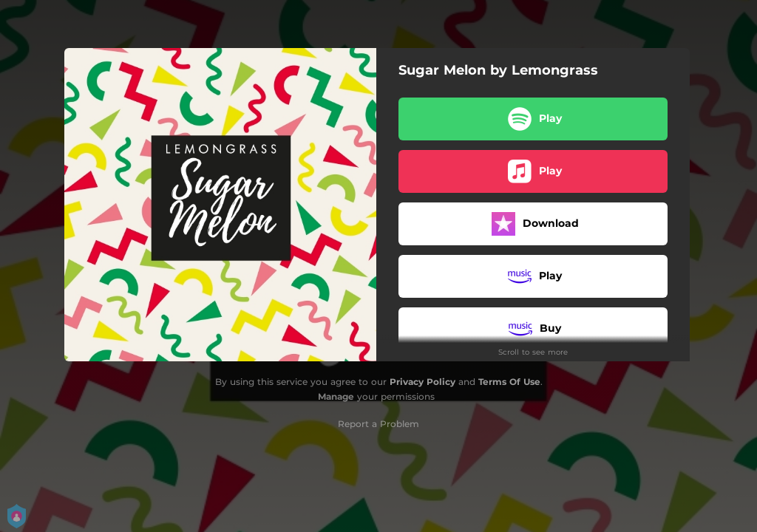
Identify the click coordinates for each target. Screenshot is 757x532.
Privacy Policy (422, 382)
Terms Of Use (509, 382)
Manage (336, 396)
